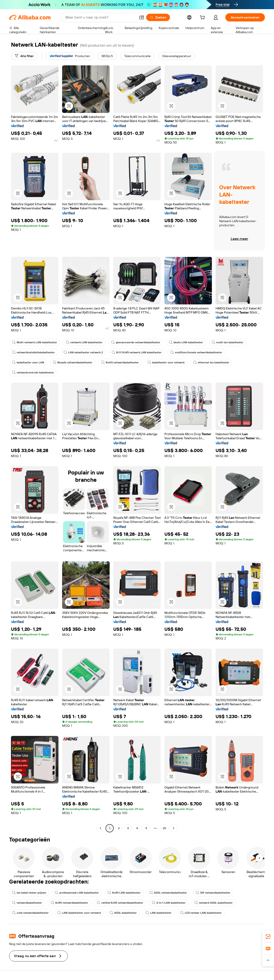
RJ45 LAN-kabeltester (124, 893)
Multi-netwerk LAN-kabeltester (35, 342)
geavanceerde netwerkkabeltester (136, 342)
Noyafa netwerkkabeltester (73, 362)
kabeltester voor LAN (28, 362)
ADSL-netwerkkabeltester (168, 893)
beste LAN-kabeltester (186, 342)
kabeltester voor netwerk (166, 362)
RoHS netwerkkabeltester (120, 362)
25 (164, 828)
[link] (268, 937)
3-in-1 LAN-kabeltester (169, 903)
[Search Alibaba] (100, 17)
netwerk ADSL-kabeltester (213, 903)
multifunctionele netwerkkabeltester (196, 352)
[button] (142, 17)
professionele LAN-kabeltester (77, 893)
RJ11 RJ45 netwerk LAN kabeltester (137, 352)
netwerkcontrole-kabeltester (33, 373)
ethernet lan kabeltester (211, 362)
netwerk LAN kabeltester (84, 342)
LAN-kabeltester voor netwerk (79, 913)
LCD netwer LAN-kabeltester (201, 913)
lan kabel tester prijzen (29, 893)
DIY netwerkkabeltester (213, 893)
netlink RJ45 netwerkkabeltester (120, 903)
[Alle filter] (24, 56)
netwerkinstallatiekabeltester (33, 352)
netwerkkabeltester (27, 903)
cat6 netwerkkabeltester (30, 913)
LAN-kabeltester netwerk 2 (83, 352)
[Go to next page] (174, 828)
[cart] (203, 18)
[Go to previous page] (100, 828)
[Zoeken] (158, 17)
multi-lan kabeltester (228, 342)
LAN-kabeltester (158, 913)
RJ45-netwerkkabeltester (69, 903)
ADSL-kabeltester (123, 913)
